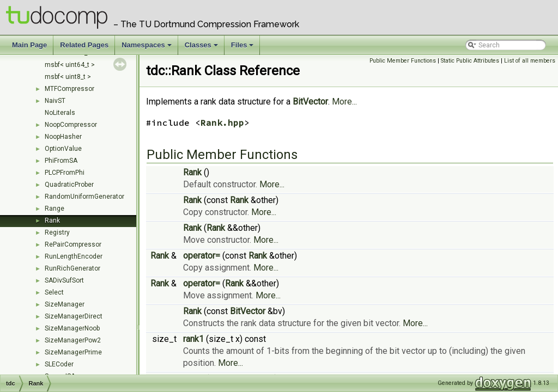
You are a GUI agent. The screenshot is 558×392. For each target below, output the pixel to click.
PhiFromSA (61, 161)
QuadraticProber (69, 185)
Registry (57, 232)
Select (54, 292)
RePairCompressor (73, 244)
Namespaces (147, 48)
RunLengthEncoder (74, 256)
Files (243, 48)
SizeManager (65, 304)
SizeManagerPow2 (73, 340)
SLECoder (59, 364)
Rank (52, 220)
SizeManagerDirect (74, 316)
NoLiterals (60, 113)
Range (54, 209)
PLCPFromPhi (65, 173)
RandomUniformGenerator (84, 197)
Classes (202, 48)
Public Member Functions (403, 61)
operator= (202, 256)
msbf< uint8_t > (68, 77)
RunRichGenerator (72, 268)
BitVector (310, 102)
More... (344, 102)
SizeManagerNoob (72, 328)
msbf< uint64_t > (70, 65)
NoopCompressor (71, 125)
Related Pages (84, 45)
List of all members (530, 61)
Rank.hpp (222, 122)
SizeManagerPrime (73, 352)
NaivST (55, 101)
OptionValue (63, 149)
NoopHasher (63, 137)
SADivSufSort (64, 280)
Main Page (29, 45)
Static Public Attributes (470, 61)
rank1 (193, 339)
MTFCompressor (69, 89)
